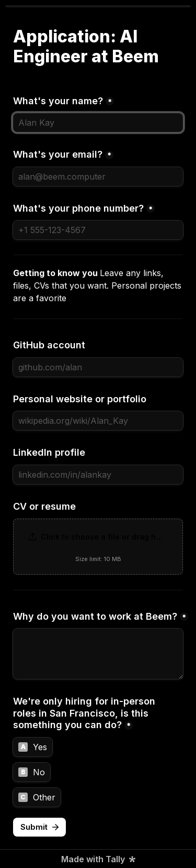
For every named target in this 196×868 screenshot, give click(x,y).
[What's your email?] (98, 177)
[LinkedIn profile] (98, 475)
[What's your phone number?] (98, 230)
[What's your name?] (98, 123)
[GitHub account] (98, 367)
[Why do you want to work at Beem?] (98, 654)
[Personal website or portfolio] (98, 421)
